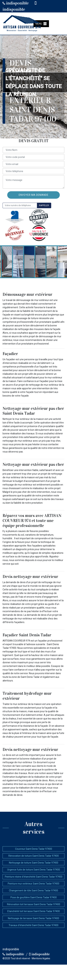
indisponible (16, 3)
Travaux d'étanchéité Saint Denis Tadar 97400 (33, 925)
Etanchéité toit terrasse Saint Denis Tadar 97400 (34, 911)
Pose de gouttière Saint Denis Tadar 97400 (34, 897)
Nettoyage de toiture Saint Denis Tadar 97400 (34, 863)
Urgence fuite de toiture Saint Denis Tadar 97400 (34, 870)
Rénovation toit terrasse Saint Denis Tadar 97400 (34, 904)
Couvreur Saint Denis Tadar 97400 (34, 849)
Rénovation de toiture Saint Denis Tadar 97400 (34, 856)
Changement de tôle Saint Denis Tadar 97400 (33, 891)
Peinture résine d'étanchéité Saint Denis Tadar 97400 (34, 877)
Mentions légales (41, 958)
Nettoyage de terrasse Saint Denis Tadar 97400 (33, 918)
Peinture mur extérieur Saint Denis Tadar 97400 (33, 884)
